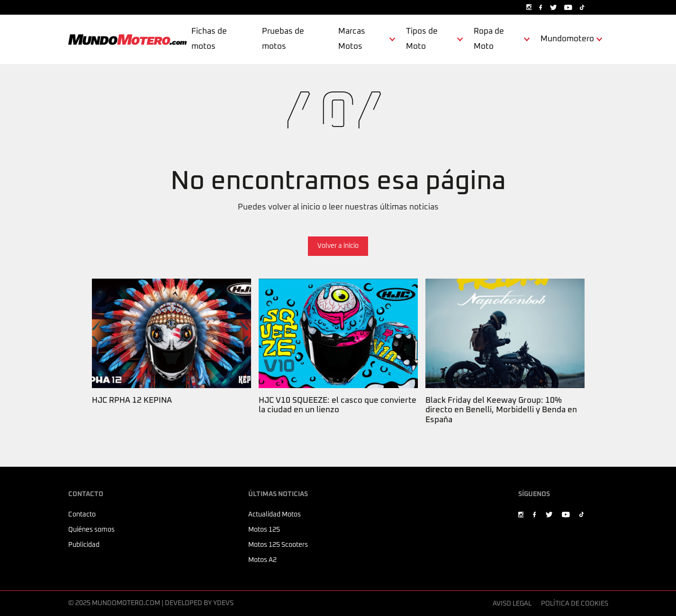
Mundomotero (567, 39)
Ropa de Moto (489, 39)
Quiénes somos (91, 530)
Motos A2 (262, 560)
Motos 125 (264, 530)
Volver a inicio (338, 246)
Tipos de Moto (422, 39)
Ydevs (223, 603)
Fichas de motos (209, 39)
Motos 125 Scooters (278, 545)
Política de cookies (575, 604)
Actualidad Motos (275, 515)
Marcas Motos (352, 39)
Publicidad (84, 545)
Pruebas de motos (283, 39)
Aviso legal (512, 604)
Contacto (82, 515)
